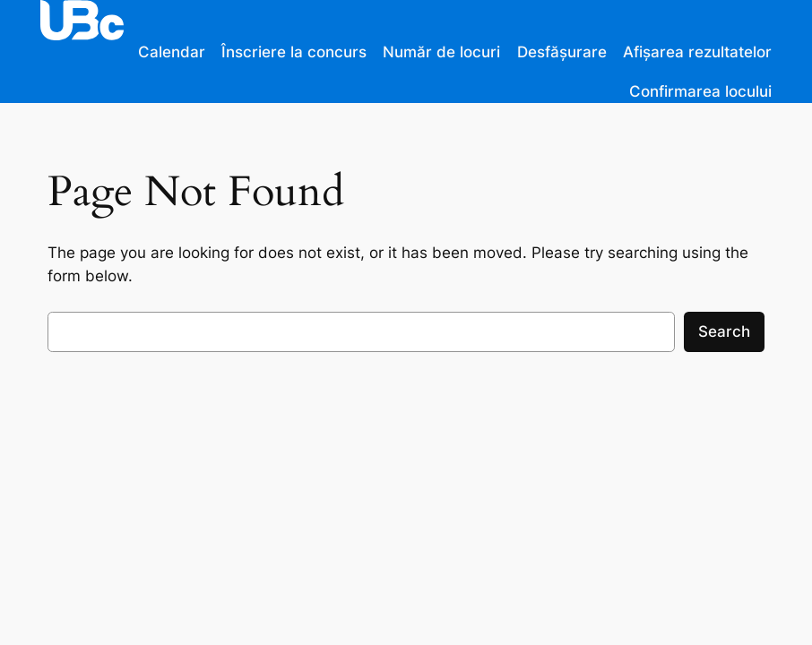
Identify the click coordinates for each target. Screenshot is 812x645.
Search (724, 331)
